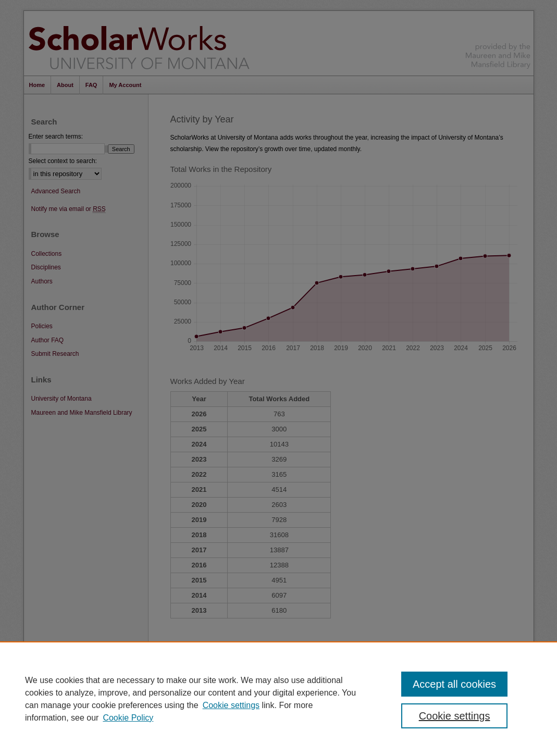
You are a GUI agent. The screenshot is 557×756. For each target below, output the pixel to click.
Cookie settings (231, 705)
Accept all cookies (454, 684)
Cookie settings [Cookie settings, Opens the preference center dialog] (455, 716)
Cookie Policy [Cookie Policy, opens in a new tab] (128, 718)
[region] (278, 699)
